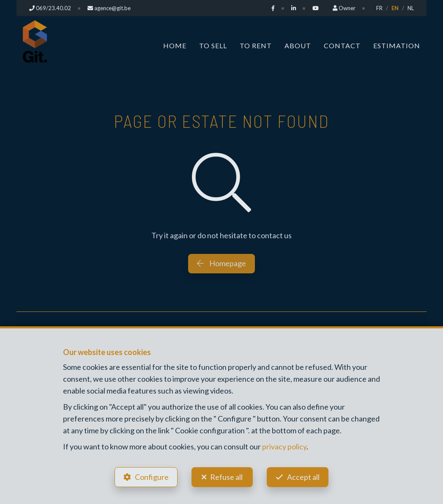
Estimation (397, 45)
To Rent (256, 45)
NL (411, 8)
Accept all (303, 477)
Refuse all (226, 477)
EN (395, 8)
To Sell (213, 45)
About (298, 45)
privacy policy (284, 446)
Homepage (221, 263)
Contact (342, 45)
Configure (152, 477)
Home (175, 45)
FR (379, 8)
